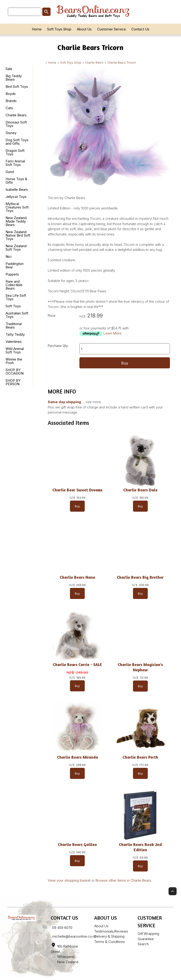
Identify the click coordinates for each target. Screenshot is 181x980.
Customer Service (112, 29)
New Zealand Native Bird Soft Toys (18, 235)
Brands (11, 101)
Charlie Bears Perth (140, 757)
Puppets (12, 274)
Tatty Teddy (15, 334)
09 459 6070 (62, 928)
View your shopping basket (69, 880)
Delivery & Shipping (109, 936)
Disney (11, 133)
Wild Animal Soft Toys (15, 350)
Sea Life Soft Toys (16, 297)
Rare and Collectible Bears (14, 285)
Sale (9, 69)
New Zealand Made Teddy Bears (16, 221)
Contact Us (140, 29)
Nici (9, 257)
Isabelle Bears (17, 189)
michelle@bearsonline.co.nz (74, 936)
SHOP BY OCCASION (15, 372)
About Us (84, 29)
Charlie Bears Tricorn (122, 63)
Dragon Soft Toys (15, 152)
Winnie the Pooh (14, 361)
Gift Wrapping (148, 934)
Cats (9, 108)
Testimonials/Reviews (111, 931)
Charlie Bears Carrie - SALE (77, 665)
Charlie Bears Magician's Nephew (140, 667)
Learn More (112, 333)
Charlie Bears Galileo (77, 844)
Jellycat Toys (16, 197)
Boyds (11, 94)
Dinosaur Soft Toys (16, 124)
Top (173, 891)
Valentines (14, 342)
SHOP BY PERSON (13, 382)
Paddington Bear (15, 265)
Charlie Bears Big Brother (140, 577)
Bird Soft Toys (17, 87)
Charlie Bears (94, 63)
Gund (10, 172)
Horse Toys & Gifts (16, 181)
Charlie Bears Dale (140, 490)
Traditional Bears (14, 326)
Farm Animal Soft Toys (15, 163)
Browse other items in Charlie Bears (123, 880)
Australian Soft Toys (17, 315)
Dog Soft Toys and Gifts (17, 142)
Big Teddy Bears (14, 78)
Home (37, 29)
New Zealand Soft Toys (16, 248)
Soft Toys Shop (59, 29)
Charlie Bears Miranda (77, 757)
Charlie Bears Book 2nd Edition (140, 847)
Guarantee (146, 939)
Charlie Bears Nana (77, 577)
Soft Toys (13, 306)
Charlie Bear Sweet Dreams (77, 490)
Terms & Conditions (110, 942)
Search (143, 944)
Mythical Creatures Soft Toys (17, 207)
